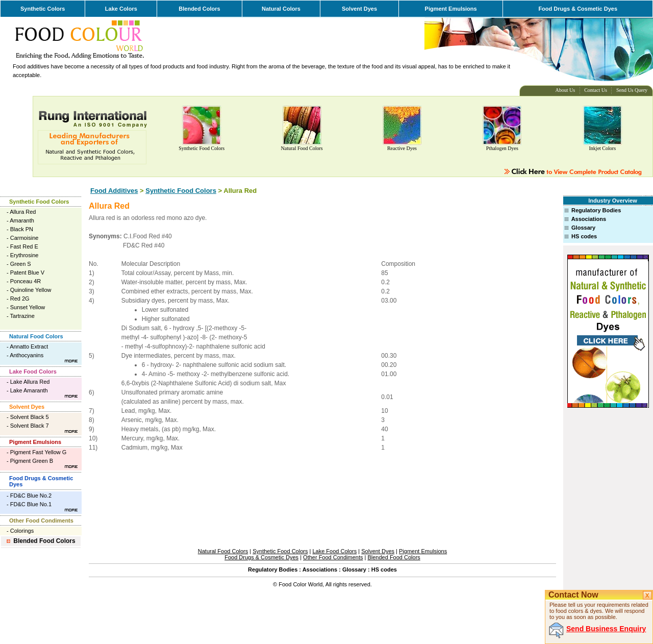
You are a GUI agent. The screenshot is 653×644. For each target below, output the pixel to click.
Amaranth (22, 220)
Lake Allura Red (30, 382)
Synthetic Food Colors (202, 148)
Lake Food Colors (33, 371)
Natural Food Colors (302, 148)
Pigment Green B (32, 461)
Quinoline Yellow (31, 290)
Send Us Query (632, 90)
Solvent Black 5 (30, 417)
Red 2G (20, 299)
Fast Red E (24, 246)
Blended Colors (199, 9)
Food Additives (114, 191)
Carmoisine (24, 238)
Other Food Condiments (41, 521)
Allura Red (23, 212)
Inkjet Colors (603, 148)
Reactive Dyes (402, 148)
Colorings (22, 531)
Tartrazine (22, 316)
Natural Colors (281, 9)
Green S (21, 264)
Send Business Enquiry (606, 629)
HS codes (584, 236)
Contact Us (596, 90)
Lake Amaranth (29, 390)
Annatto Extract (29, 346)
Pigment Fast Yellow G (39, 452)
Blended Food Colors (44, 541)
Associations (589, 219)
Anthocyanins (27, 355)
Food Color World (300, 584)
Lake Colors (121, 9)
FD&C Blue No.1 (31, 504)
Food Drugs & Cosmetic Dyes (578, 9)
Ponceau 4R (26, 281)
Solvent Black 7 (30, 426)
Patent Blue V (27, 273)
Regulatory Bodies (596, 210)
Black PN (22, 229)
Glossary (583, 228)
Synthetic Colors (43, 9)
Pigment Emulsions (451, 9)
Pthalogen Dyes (502, 148)
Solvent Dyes (359, 9)
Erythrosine (24, 255)
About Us (566, 90)
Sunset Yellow (28, 307)
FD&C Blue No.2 (31, 496)
